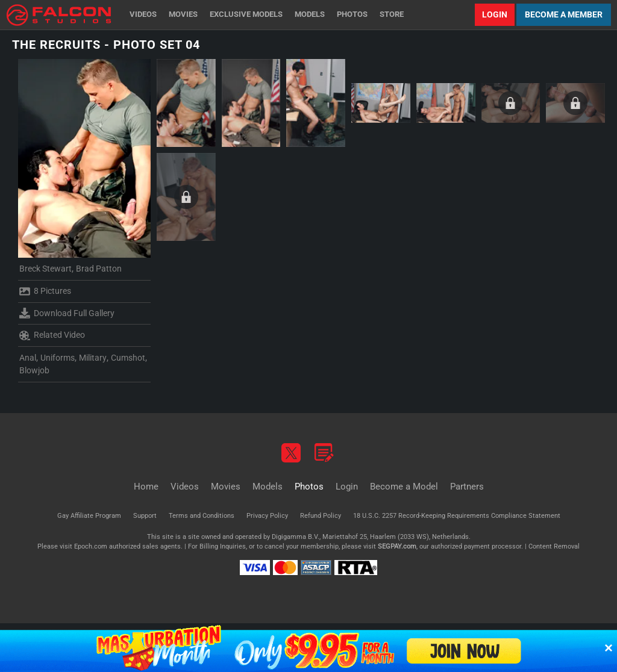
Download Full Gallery (67, 313)
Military (93, 358)
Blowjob (34, 370)
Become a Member (564, 14)
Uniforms (58, 358)
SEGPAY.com (397, 546)
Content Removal (554, 546)
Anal (28, 358)
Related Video (52, 335)
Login (495, 14)
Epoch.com (91, 546)
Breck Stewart (45, 269)
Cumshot (128, 358)
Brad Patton (99, 269)
